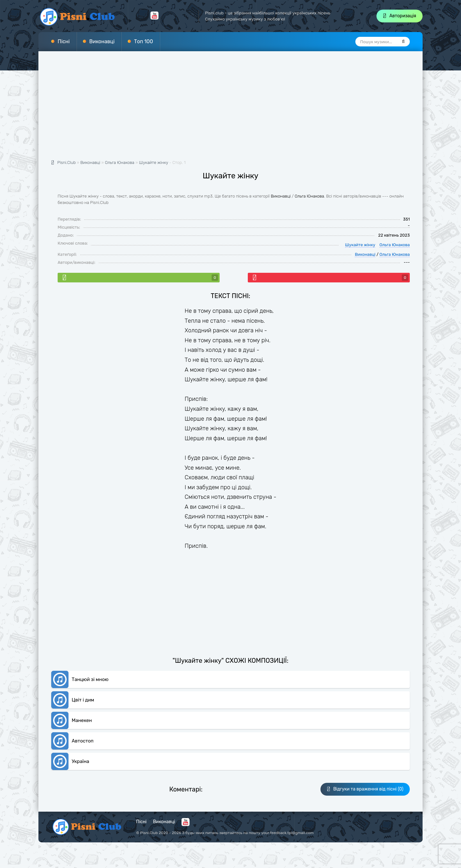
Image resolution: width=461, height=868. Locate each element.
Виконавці (102, 41)
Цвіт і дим (83, 700)
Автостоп (83, 741)
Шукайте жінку (154, 162)
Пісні (64, 41)
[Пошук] (403, 42)
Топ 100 (144, 41)
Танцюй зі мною (90, 679)
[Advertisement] (230, 109)
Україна (81, 761)
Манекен (82, 720)
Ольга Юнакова (310, 196)
